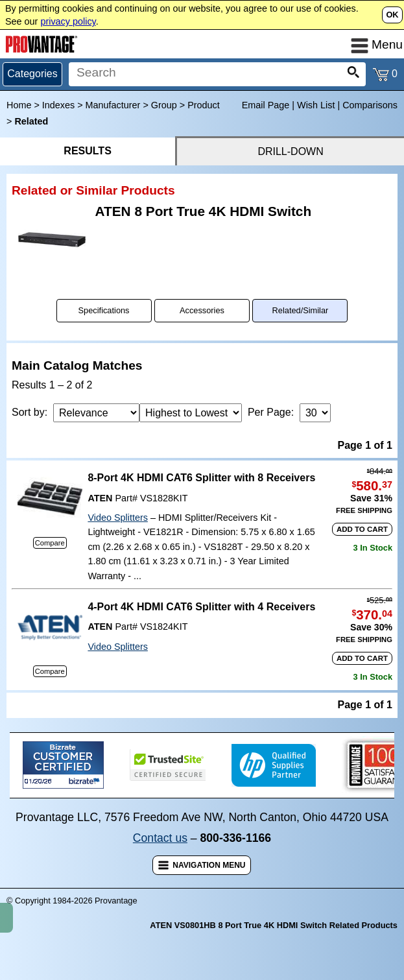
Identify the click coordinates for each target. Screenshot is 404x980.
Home (19, 105)
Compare (50, 543)
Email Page (266, 105)
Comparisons (370, 105)
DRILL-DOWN (290, 151)
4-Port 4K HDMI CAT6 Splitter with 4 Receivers (201, 607)
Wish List (316, 105)
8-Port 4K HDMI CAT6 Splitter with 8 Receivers (201, 478)
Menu (377, 44)
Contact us (160, 838)
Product (204, 105)
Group (164, 105)
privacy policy (68, 21)
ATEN (100, 498)
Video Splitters (118, 518)
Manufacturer (113, 105)
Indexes (58, 105)
